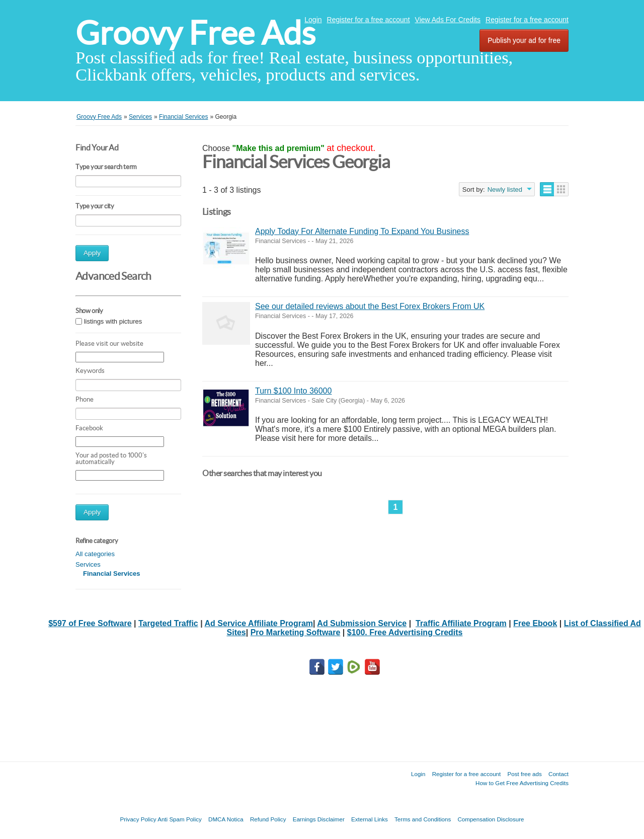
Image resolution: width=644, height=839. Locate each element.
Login (313, 20)
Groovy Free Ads (195, 33)
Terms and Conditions (423, 819)
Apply (92, 253)
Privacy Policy (138, 819)
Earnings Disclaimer (319, 819)
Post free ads (524, 774)
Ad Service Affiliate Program (259, 623)
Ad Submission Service (362, 623)
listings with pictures (113, 321)
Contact (558, 774)
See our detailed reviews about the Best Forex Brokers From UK (370, 306)
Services (88, 564)
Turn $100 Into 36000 (293, 391)
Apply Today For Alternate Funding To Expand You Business (362, 231)
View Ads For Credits (448, 20)
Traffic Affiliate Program (461, 623)
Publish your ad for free (524, 40)
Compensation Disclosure (491, 819)
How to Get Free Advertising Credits (522, 783)
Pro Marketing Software (296, 632)
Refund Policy (268, 819)
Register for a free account (369, 20)
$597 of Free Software (90, 623)
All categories (95, 554)
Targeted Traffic (168, 623)
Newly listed (505, 189)
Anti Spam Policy (180, 819)
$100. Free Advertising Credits (405, 632)
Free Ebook (535, 623)
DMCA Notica (226, 819)
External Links (370, 819)
